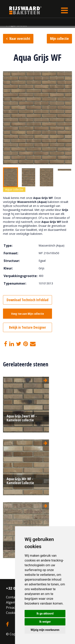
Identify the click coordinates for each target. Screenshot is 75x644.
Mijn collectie (59, 39)
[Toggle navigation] (64, 10)
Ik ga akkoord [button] (45, 614)
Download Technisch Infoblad (27, 300)
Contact (12, 597)
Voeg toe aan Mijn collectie (27, 314)
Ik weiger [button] (45, 622)
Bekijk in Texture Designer (27, 327)
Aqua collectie (14, 189)
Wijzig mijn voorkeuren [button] (45, 630)
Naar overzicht (20, 39)
